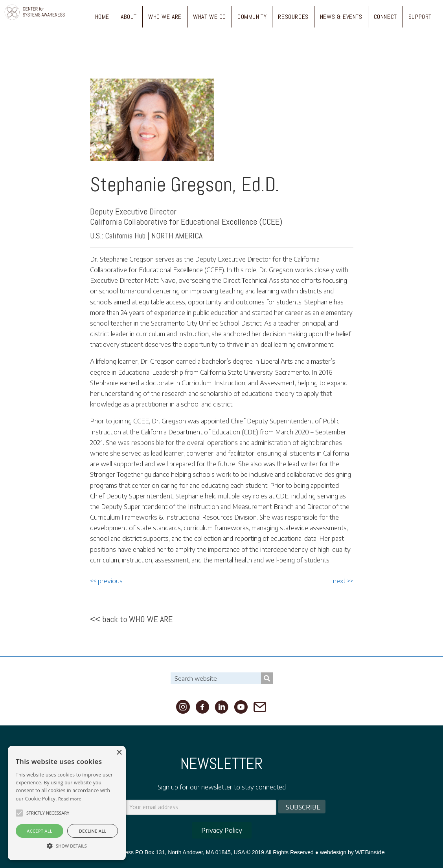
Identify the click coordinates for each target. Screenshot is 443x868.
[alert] (67, 803)
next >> (343, 581)
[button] (19, 813)
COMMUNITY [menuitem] (252, 17)
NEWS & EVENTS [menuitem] (341, 17)
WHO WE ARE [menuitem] (165, 17)
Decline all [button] (93, 831)
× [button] (119, 753)
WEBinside (370, 852)
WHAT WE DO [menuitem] (210, 17)
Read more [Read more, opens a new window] (70, 799)
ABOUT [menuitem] (129, 17)
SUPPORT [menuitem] (420, 17)
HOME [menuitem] (102, 17)
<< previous (106, 581)
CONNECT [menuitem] (385, 17)
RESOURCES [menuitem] (293, 17)
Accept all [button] (40, 831)
